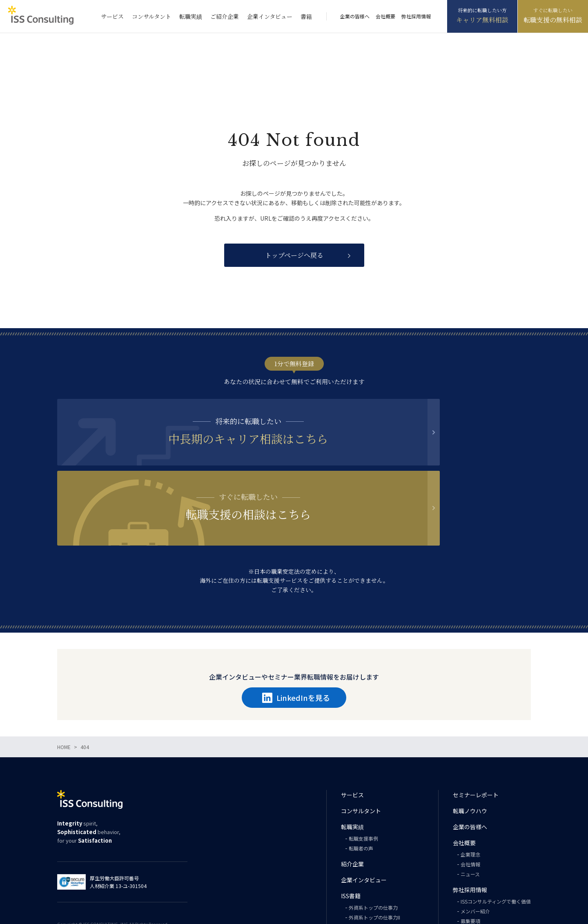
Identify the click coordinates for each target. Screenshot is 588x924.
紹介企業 (352, 795)
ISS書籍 (351, 827)
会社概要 (385, 16)
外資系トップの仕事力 (373, 838)
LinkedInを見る (296, 629)
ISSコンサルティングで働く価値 (496, 832)
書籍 (306, 16)
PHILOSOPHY (364, 878)
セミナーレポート (476, 726)
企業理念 (470, 785)
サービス (112, 16)
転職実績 (191, 16)
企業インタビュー (270, 16)
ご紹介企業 (225, 16)
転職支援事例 (363, 769)
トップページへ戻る (294, 255)
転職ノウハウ (470, 742)
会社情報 (470, 795)
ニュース (470, 805)
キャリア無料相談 (482, 20)
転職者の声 (361, 779)
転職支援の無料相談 (553, 20)
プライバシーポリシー (481, 878)
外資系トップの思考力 (373, 868)
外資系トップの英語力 (373, 858)
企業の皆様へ (355, 16)
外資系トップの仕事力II (374, 848)
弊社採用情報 (416, 16)
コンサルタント (151, 16)
